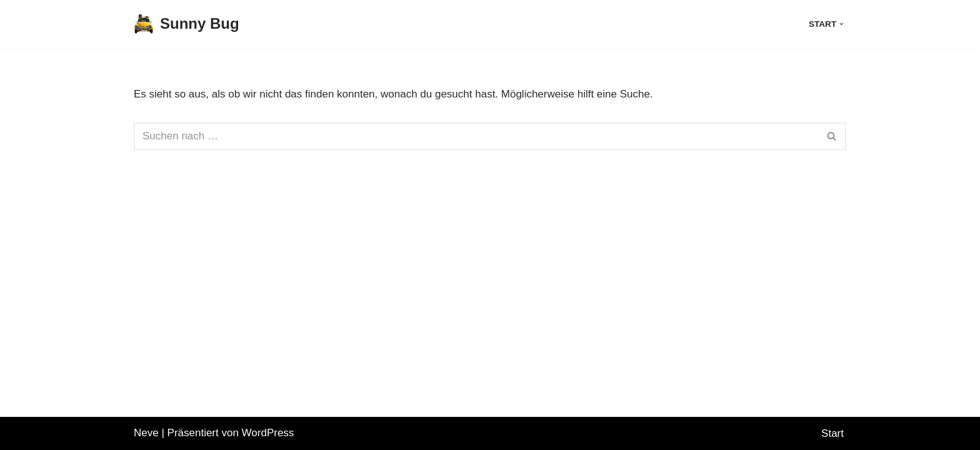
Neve (146, 433)
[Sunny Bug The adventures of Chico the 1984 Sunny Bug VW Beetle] (187, 24)
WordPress (268, 433)
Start (832, 433)
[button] (842, 24)
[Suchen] (476, 136)
